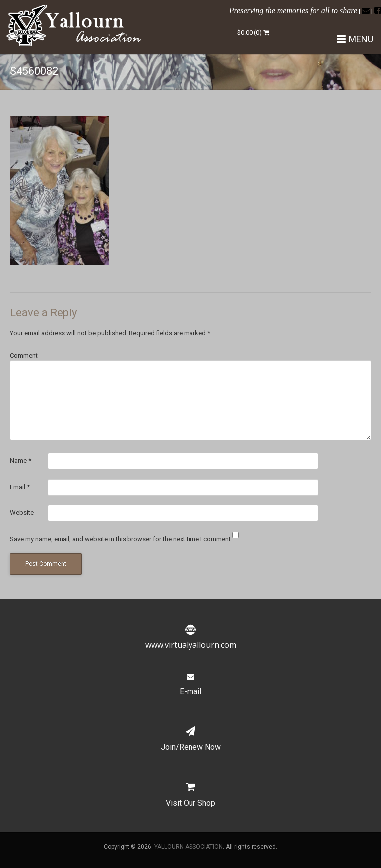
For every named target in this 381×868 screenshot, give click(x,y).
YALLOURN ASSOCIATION (189, 847)
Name (21, 461)
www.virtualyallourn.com (191, 639)
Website (22, 513)
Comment (24, 355)
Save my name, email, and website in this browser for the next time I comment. (121, 539)
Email (20, 487)
